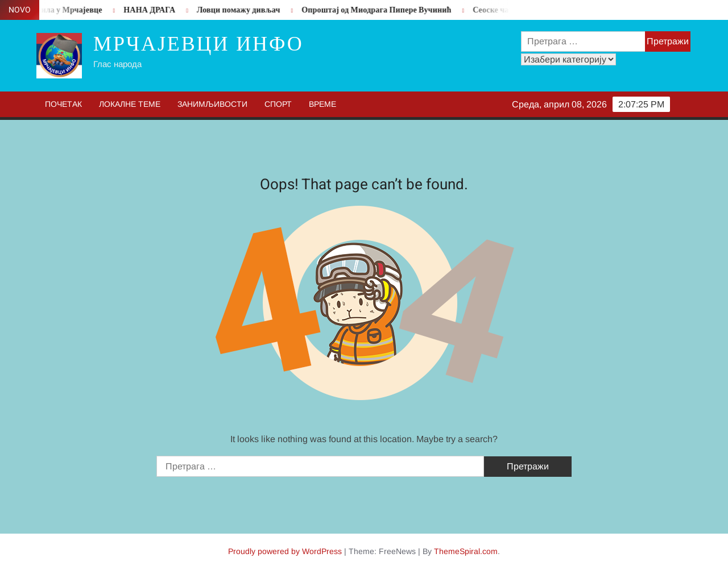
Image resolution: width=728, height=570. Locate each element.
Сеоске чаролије (506, 10)
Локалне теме (130, 104)
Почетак (63, 104)
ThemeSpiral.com (466, 551)
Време (322, 104)
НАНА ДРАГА (153, 10)
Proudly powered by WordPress (285, 551)
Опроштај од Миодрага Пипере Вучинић (380, 10)
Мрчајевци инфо (198, 44)
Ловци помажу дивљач (242, 10)
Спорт (278, 104)
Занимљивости (212, 104)
